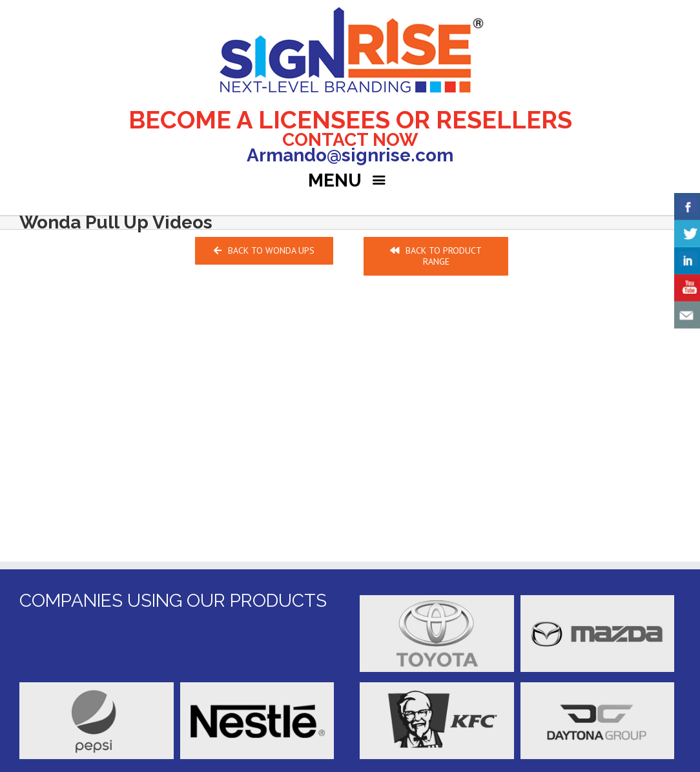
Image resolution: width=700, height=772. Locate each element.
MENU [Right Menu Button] (350, 180)
